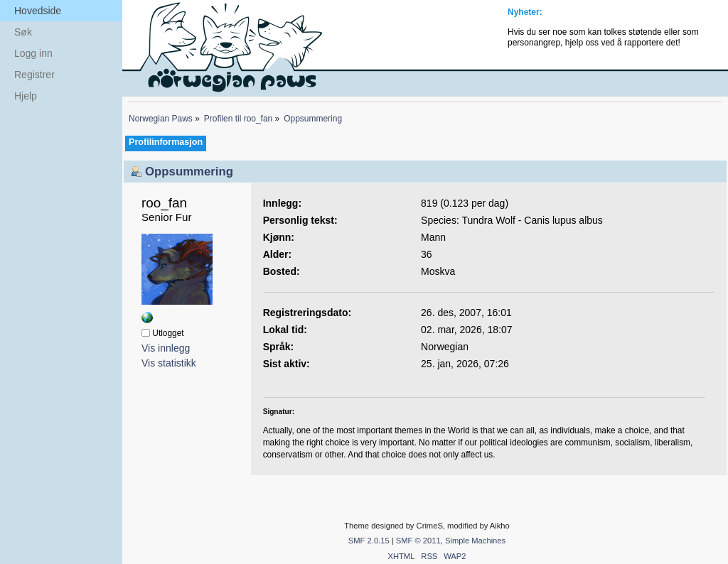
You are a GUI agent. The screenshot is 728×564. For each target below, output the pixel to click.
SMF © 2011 (418, 541)
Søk (23, 32)
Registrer (34, 75)
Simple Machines (475, 541)
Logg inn (33, 53)
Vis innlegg (166, 348)
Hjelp (26, 96)
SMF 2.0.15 (369, 541)
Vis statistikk (169, 363)
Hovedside (38, 11)
